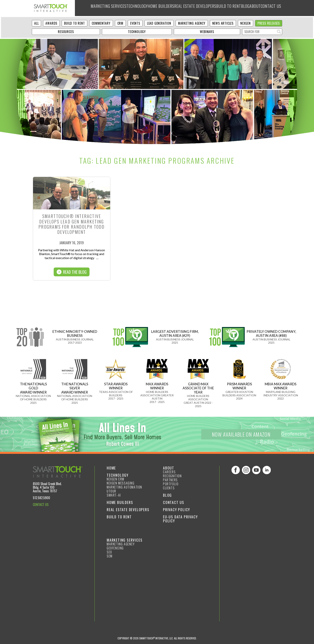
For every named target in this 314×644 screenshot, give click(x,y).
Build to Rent (220, 8)
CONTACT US (41, 505)
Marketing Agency (192, 23)
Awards (51, 23)
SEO (109, 552)
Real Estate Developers (186, 8)
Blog (239, 8)
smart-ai (114, 495)
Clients (169, 488)
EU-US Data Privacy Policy (180, 519)
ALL (36, 23)
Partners (170, 480)
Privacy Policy (177, 510)
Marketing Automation (124, 487)
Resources (66, 32)
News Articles (223, 23)
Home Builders (151, 8)
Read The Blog (72, 272)
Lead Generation (159, 23)
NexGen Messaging (121, 483)
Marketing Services (96, 8)
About (252, 8)
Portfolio (171, 484)
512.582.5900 (41, 498)
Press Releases (269, 23)
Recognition (172, 476)
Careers (169, 472)
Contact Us (270, 8)
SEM (110, 556)
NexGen (246, 23)
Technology (125, 8)
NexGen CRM (116, 479)
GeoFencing (115, 548)
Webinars (207, 32)
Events (135, 23)
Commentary (101, 23)
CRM (120, 23)
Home (111, 468)
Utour (112, 491)
